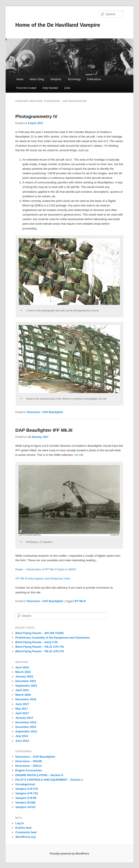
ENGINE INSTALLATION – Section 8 (39, 775)
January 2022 (24, 676)
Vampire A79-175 (27, 789)
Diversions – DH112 (29, 766)
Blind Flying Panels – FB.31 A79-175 (40, 651)
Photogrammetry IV (37, 116)
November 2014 (26, 722)
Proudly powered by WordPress (69, 854)
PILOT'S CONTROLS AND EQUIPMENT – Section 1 (49, 780)
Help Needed (50, 88)
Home (20, 79)
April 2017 (22, 713)
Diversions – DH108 (29, 761)
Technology (74, 79)
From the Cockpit (26, 88)
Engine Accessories (29, 770)
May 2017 (22, 709)
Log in (20, 823)
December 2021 (26, 681)
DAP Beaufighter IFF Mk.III (44, 430)
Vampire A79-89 (26, 798)
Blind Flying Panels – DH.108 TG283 (40, 633)
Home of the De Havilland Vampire (58, 25)
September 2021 (26, 686)
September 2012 (26, 731)
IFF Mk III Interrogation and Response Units (43, 578)
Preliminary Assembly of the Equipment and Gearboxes (53, 638)
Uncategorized (25, 784)
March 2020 (23, 695)
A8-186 (79, 455)
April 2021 (22, 690)
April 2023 (22, 667)
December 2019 (26, 699)
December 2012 (26, 727)
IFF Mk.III (80, 601)
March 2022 (23, 672)
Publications (94, 79)
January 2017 (24, 718)
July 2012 (22, 736)
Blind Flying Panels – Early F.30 (37, 642)
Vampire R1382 (26, 802)
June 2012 (22, 741)
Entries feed (23, 828)
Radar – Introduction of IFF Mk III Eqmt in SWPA (46, 569)
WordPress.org (26, 837)
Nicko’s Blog (37, 79)
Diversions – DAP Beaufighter (35, 757)
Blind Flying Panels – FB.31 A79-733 (40, 647)
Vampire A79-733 (27, 793)
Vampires (56, 79)
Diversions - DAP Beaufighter (45, 412)
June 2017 (22, 704)
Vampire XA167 (26, 807)
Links (67, 88)
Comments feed (26, 832)
